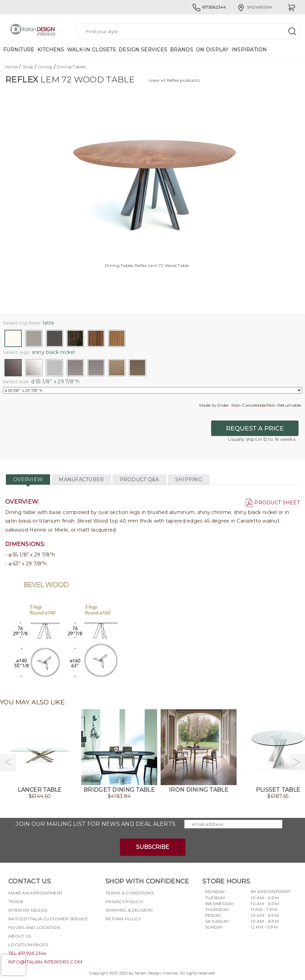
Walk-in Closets (91, 50)
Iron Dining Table (199, 790)
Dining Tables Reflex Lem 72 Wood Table (147, 265)
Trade (16, 902)
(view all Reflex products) (174, 80)
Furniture (19, 50)
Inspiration (249, 50)
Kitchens (51, 50)
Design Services (143, 50)
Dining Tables (71, 67)
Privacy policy (124, 902)
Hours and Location (34, 927)
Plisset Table (278, 790)
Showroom (254, 7)
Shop (28, 67)
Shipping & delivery (129, 910)
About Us (20, 936)
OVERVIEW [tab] (28, 479)
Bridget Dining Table (119, 790)
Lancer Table (40, 790)
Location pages (28, 945)
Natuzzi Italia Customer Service (48, 919)
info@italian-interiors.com (45, 962)
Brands (182, 50)
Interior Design (28, 910)
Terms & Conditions (130, 893)
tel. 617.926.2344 (27, 953)
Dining (45, 67)
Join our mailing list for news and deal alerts (96, 824)
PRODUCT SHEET (273, 503)
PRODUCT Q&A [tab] (140, 479)
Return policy (123, 919)
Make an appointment (35, 893)
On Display (212, 50)
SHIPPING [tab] (189, 479)
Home (11, 67)
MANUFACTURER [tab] (81, 479)
